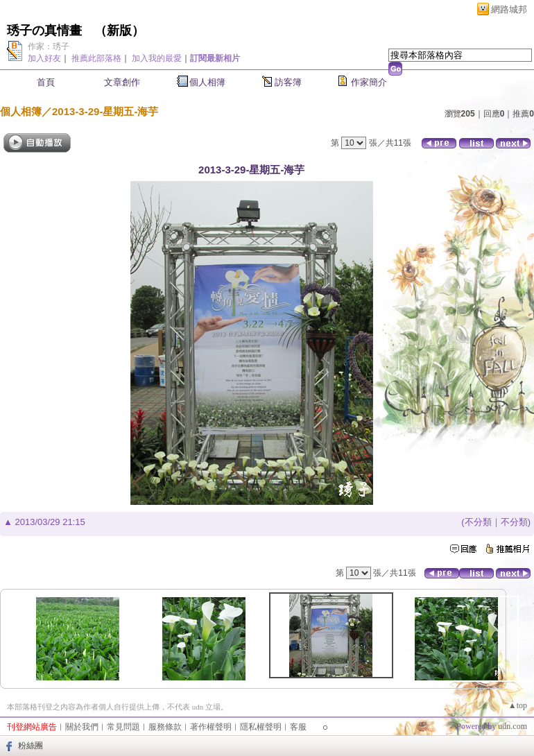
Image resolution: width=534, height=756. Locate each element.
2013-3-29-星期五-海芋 (105, 111)
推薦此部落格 (96, 58)
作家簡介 (369, 82)
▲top (518, 705)
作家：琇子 (49, 46)
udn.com (513, 726)
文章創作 (122, 82)
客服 (298, 727)
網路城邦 (509, 9)
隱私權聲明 (261, 727)
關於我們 (82, 727)
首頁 (46, 82)
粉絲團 (31, 746)
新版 (119, 31)
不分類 (478, 522)
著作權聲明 (211, 727)
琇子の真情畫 (44, 31)
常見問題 (123, 727)
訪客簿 (288, 82)
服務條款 (165, 727)
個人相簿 (207, 82)
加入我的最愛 (157, 58)
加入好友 (44, 58)
